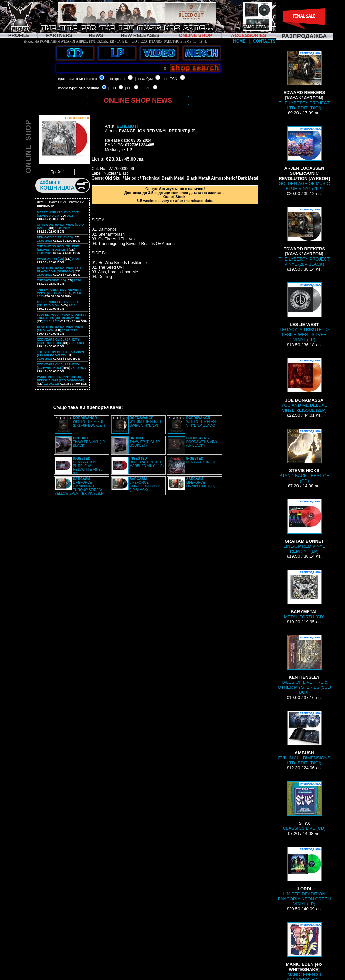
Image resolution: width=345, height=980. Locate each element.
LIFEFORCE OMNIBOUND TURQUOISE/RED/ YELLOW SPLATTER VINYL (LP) (80, 486)
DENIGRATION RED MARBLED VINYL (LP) (147, 462)
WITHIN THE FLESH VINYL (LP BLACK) (202, 422)
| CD (112, 88)
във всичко (86, 79)
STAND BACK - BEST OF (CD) (304, 456)
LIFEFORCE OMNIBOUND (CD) (201, 482)
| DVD (145, 88)
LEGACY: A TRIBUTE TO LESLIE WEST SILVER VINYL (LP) (304, 312)
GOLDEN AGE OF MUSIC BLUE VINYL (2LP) (304, 159)
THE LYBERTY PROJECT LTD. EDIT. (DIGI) (304, 80)
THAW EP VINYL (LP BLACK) (89, 442)
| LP (128, 88)
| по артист (116, 79)
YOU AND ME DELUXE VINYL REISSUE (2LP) (304, 385)
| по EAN (170, 79)
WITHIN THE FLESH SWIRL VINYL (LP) (145, 422)
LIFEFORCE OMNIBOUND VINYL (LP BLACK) (146, 484)
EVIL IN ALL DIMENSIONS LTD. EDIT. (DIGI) (304, 738)
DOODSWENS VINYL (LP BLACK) (203, 442)
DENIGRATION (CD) (202, 460)
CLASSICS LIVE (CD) (304, 806)
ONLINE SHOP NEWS (138, 100)
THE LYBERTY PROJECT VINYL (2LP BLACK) (304, 237)
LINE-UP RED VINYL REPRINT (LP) (304, 526)
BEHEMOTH (128, 126)
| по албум (144, 79)
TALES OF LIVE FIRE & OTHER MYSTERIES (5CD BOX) (304, 665)
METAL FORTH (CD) (304, 594)
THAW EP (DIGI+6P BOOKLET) (145, 442)
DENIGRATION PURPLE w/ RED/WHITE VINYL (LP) (88, 466)
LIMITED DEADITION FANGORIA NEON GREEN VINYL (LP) (304, 877)
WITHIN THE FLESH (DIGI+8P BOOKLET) (89, 422)
